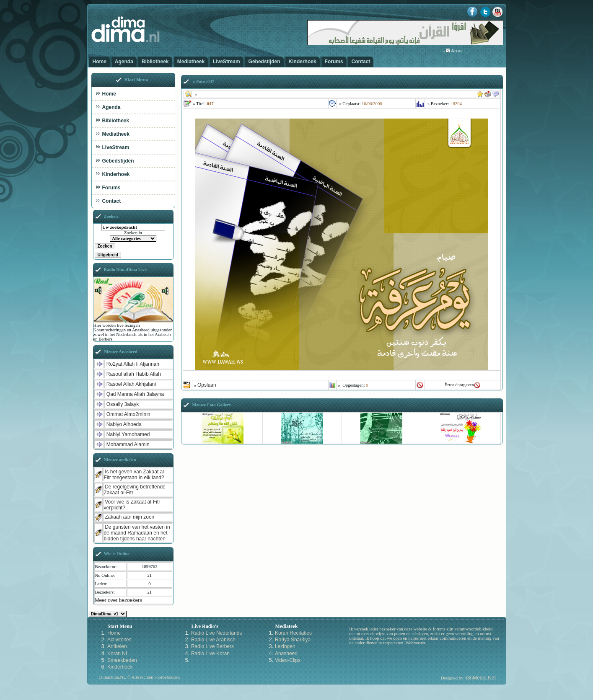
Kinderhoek (303, 62)
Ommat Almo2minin (128, 414)
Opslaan (207, 385)
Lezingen (285, 646)
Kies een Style (108, 614)
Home (100, 62)
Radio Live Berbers (212, 646)
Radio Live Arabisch (213, 640)
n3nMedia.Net (480, 678)
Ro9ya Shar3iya (293, 640)
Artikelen (117, 646)
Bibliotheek (155, 62)
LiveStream (227, 62)
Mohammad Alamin (128, 444)
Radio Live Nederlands (216, 633)
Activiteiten (119, 640)
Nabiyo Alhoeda (124, 424)
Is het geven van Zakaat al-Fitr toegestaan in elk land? (135, 475)
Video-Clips (288, 660)
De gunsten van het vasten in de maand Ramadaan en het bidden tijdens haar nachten (137, 533)
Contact (361, 62)
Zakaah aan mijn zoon (129, 517)
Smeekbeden (122, 660)
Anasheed (286, 654)
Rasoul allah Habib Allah (134, 374)
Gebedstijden (264, 62)
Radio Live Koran (210, 654)
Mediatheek (191, 62)
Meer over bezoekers (119, 600)
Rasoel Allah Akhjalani (131, 384)
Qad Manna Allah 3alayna (135, 394)
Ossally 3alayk (123, 404)
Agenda (124, 62)
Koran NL (118, 654)
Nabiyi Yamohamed (128, 434)
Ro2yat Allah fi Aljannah (133, 364)
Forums (334, 62)
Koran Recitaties (293, 633)
